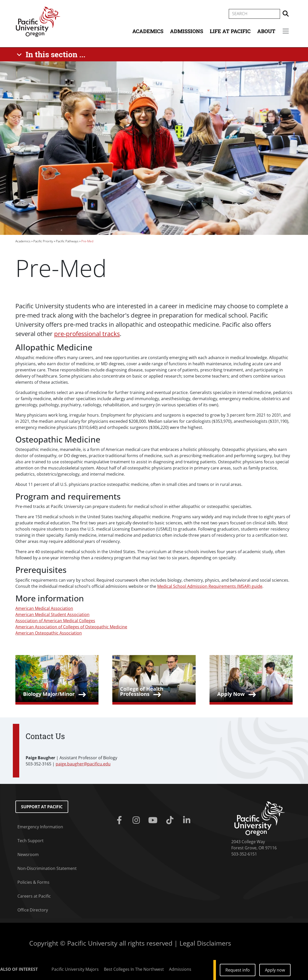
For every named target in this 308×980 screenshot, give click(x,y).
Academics (148, 31)
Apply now (275, 970)
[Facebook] (120, 820)
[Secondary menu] (286, 31)
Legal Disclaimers (205, 943)
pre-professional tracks (87, 334)
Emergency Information (40, 827)
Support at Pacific (42, 807)
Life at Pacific (230, 31)
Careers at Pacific (34, 896)
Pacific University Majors (75, 969)
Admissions (187, 31)
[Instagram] (137, 820)
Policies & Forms (33, 882)
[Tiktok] (171, 820)
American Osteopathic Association (49, 633)
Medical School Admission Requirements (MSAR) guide (210, 586)
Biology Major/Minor (49, 694)
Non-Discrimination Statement (47, 868)
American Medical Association (44, 608)
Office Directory (33, 910)
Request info (238, 970)
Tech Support (31, 841)
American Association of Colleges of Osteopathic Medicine (71, 627)
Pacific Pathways (67, 241)
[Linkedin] (188, 820)
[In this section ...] (52, 54)
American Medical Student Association (52, 614)
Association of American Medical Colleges (55, 621)
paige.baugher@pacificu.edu (83, 764)
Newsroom (28, 854)
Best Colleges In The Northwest (134, 969)
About (266, 31)
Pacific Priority (43, 241)
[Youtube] (154, 820)
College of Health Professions (142, 691)
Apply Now (231, 694)
